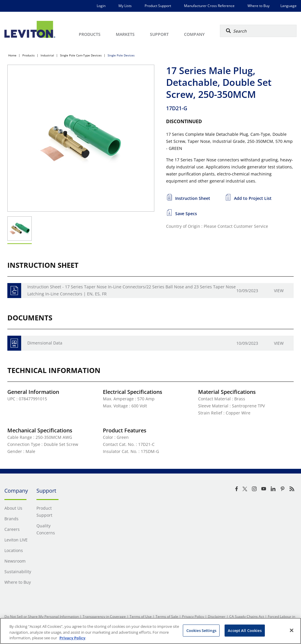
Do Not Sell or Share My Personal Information (42, 617)
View (279, 291)
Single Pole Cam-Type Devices (81, 55)
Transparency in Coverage (104, 617)
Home (12, 55)
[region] (150, 631)
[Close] (292, 630)
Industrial (47, 55)
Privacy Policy (193, 617)
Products (29, 55)
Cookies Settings (201, 630)
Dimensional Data (45, 343)
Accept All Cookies (245, 630)
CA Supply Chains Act (247, 617)
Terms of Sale (167, 617)
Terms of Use (141, 617)
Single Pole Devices (121, 55)
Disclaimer (217, 617)
